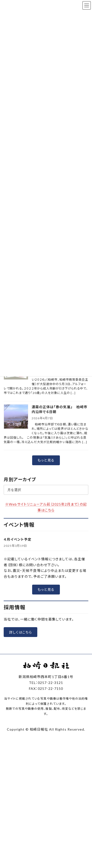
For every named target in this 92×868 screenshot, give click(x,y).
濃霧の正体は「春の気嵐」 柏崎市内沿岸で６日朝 (59, 409)
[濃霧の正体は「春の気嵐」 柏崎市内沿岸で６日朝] (16, 417)
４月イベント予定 (18, 539)
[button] (46, 460)
